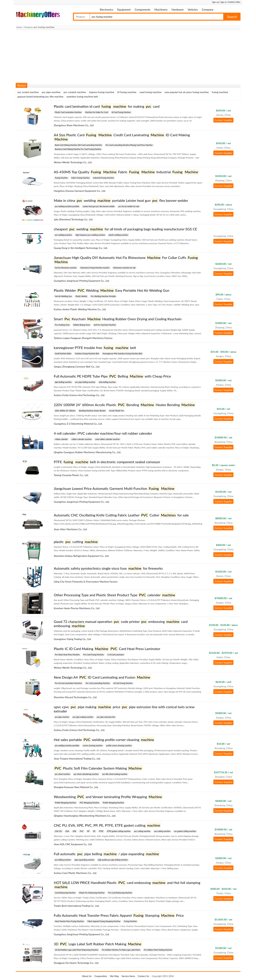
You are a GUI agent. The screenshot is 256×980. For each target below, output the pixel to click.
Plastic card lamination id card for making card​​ (107, 106)
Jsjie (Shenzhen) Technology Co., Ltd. (73, 219)
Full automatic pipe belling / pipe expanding (107, 854)
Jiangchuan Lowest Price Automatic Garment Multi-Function (114, 488)
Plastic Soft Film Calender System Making (98, 768)
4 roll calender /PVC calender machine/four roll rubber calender (103, 433)
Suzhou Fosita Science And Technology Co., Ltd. (79, 395)
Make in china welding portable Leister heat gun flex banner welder (121, 200)
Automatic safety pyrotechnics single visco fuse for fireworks (108, 568)
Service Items (128, 976)
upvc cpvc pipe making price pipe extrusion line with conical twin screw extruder (124, 709)
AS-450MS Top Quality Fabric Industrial (126, 172)
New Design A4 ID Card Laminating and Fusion (102, 677)
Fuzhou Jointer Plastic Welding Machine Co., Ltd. (80, 309)
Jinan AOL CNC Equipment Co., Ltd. (73, 844)
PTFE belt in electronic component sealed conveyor (107, 462)
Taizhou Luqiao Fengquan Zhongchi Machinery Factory (83, 338)
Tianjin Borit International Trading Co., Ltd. (76, 906)
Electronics (107, 10)
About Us (87, 976)
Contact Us (144, 976)
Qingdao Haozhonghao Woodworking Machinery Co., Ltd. (85, 816)
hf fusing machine (127, 92)
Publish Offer (234, 2)
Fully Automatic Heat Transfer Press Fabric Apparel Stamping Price (119, 915)
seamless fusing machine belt (82, 97)
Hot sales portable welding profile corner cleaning (104, 740)
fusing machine (220, 92)
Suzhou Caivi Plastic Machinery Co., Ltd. (75, 873)
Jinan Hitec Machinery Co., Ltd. (70, 529)
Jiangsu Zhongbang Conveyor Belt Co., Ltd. (77, 367)
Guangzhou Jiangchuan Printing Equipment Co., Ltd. (82, 281)
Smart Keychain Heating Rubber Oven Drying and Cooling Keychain (118, 319)
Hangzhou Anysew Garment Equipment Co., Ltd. (80, 191)
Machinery (161, 10)
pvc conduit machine (75, 92)
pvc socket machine (28, 92)
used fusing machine (151, 92)
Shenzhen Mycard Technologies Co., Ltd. (75, 697)
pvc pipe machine (51, 92)
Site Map (114, 976)
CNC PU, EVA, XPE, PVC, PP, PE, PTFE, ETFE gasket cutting (107, 825)
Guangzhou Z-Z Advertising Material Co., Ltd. (78, 424)
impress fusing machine (102, 92)
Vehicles (193, 10)
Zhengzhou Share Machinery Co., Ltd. (74, 125)
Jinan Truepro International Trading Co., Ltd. (77, 759)
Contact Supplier (223, 120)
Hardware (178, 10)
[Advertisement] (121, 55)
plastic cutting (76, 542)
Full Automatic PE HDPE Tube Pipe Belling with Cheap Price (112, 376)
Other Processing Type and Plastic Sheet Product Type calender (115, 595)
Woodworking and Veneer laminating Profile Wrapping (108, 797)
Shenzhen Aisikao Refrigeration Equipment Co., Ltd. (81, 556)
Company (208, 10)
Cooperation (101, 976)
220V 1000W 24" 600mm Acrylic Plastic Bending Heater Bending (125, 405)
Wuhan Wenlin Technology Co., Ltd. (73, 162)
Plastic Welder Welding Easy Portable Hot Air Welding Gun (112, 290)
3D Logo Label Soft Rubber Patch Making (98, 944)
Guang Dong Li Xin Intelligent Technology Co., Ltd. (81, 248)
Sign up (215, 2)
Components (143, 10)
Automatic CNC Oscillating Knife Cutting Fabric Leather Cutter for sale (121, 515)
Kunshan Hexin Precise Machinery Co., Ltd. (77, 608)
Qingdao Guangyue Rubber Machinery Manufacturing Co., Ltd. (87, 452)
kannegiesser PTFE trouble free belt (95, 348)
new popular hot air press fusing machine (187, 92)
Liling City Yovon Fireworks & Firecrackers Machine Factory (86, 582)
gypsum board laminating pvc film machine (41, 97)
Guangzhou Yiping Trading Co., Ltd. (73, 639)
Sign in (223, 2)
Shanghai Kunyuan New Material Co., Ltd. (76, 787)
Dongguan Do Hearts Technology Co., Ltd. (76, 963)
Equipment (124, 10)
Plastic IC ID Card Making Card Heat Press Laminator (107, 649)
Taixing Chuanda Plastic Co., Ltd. (71, 475)
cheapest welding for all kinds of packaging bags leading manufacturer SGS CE (125, 229)
